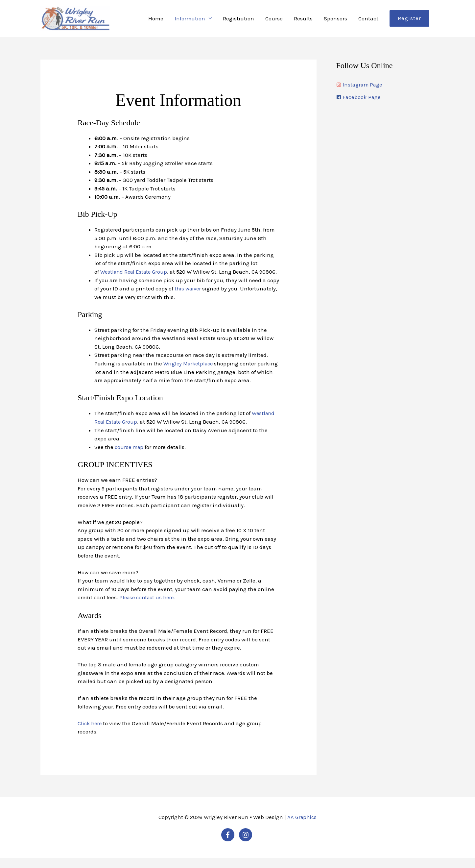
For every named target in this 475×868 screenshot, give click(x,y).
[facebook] (386, 100)
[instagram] (386, 87)
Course (274, 20)
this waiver (189, 299)
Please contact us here (148, 608)
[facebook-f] (229, 845)
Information (190, 20)
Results (303, 20)
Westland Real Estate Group (135, 274)
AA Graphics (302, 827)
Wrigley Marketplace (190, 374)
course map (130, 458)
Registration (238, 20)
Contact (368, 20)
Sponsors (335, 20)
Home (156, 20)
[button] (409, 20)
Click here (90, 733)
